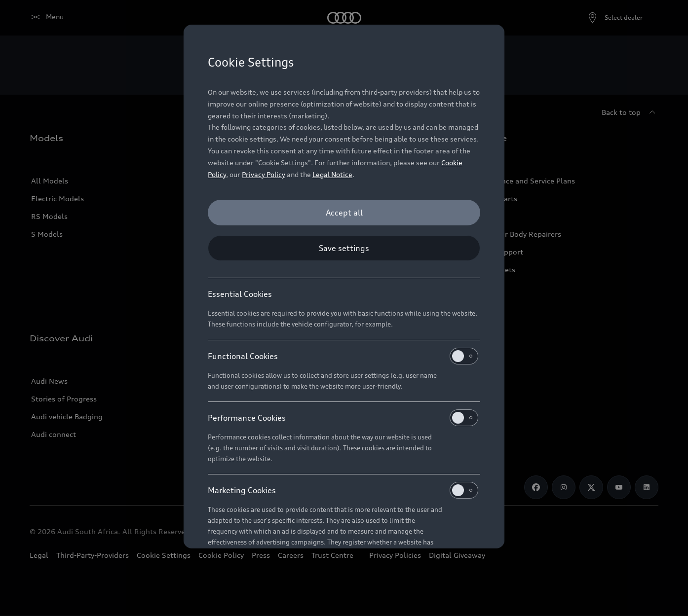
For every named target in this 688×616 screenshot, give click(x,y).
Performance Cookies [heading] (343, 418)
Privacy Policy (264, 174)
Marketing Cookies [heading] (343, 490)
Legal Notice (332, 174)
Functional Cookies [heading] (343, 356)
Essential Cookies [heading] (240, 294)
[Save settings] (344, 248)
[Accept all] (344, 213)
